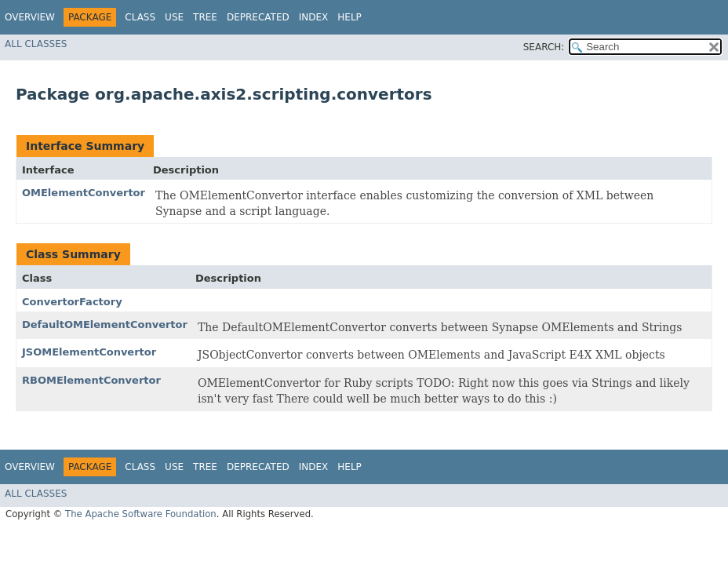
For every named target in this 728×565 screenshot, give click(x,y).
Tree (205, 17)
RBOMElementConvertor (91, 380)
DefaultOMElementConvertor (105, 324)
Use (174, 17)
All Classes (36, 44)
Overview (30, 17)
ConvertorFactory (72, 302)
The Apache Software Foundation (141, 514)
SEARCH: (544, 47)
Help (349, 17)
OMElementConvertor (84, 193)
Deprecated (258, 17)
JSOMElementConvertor (89, 352)
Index (314, 17)
